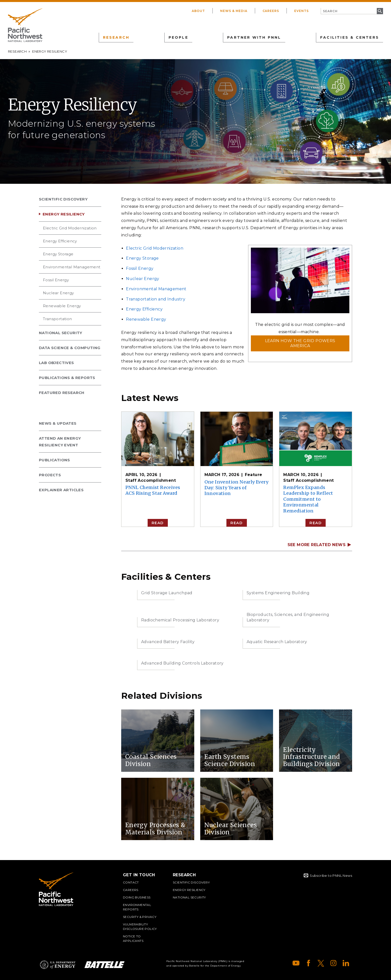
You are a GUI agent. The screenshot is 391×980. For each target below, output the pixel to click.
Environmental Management (72, 267)
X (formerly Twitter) (321, 963)
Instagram (333, 963)
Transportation (57, 319)
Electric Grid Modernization (70, 228)
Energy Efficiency (60, 241)
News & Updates (58, 423)
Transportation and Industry (156, 299)
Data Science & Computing (70, 348)
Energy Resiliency (64, 214)
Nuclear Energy (58, 293)
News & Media (234, 11)
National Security (61, 333)
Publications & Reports (67, 378)
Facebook (308, 963)
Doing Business (137, 897)
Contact (131, 882)
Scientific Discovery (63, 199)
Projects (50, 475)
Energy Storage (58, 254)
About (198, 11)
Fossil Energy (56, 280)
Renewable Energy (62, 306)
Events (301, 11)
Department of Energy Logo (58, 965)
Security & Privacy (140, 917)
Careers (271, 11)
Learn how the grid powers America (300, 343)
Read (158, 523)
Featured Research (62, 393)
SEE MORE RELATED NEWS (317, 545)
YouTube (296, 963)
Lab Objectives (56, 363)
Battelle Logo (104, 965)
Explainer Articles (61, 490)
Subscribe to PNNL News (331, 876)
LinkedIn (346, 963)
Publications (54, 460)
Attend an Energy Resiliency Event (60, 442)
